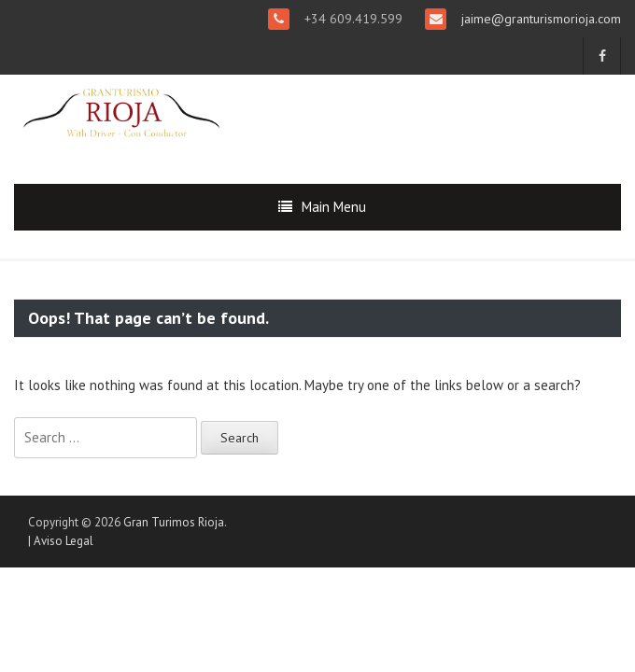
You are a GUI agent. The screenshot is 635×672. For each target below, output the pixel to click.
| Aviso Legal (61, 541)
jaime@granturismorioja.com (539, 19)
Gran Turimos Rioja (174, 522)
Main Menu (334, 207)
